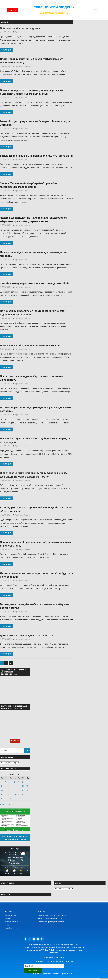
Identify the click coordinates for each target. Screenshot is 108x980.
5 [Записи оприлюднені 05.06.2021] (23, 782)
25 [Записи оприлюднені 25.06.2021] (19, 794)
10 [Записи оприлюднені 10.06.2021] (15, 786)
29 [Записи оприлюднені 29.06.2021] (6, 798)
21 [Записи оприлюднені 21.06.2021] (2, 794)
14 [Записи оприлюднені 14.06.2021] (2, 790)
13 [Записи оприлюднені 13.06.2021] (27, 786)
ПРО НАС (15, 741)
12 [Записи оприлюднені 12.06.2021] (23, 786)
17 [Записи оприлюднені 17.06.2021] (15, 790)
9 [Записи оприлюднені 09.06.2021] (10, 786)
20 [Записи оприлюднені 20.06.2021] (27, 790)
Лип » (8, 804)
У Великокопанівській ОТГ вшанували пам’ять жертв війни (36, 156)
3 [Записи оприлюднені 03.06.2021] (14, 782)
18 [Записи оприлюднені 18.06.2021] (19, 790)
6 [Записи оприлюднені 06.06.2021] (27, 782)
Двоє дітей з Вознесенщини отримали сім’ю (27, 635)
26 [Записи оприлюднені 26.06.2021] (23, 794)
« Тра (2, 804)
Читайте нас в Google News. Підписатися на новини (15, 838)
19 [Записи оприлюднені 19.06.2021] (23, 790)
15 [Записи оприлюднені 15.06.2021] (6, 790)
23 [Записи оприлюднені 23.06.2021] (10, 794)
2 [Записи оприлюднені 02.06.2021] (10, 782)
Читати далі (6, 50)
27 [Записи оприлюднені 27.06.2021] (27, 794)
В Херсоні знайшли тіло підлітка (20, 28)
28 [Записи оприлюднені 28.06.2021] (2, 798)
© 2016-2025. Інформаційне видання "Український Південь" (54, 974)
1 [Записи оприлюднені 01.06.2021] (6, 782)
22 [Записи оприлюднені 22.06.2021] (6, 794)
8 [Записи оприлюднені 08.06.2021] (6, 786)
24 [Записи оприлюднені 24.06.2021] (15, 794)
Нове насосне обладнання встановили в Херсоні (30, 345)
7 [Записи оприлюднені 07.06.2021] (2, 786)
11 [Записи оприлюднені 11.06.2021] (19, 786)
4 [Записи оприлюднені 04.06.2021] (18, 782)
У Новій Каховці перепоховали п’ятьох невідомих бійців (35, 283)
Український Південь (54, 7)
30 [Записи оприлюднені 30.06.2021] (10, 798)
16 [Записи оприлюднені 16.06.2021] (10, 790)
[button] (95, 10)
